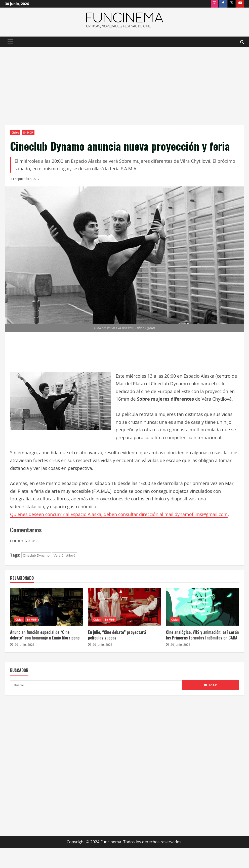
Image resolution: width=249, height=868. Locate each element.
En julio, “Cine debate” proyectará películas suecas (117, 635)
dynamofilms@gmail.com (201, 514)
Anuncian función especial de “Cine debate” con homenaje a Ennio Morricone (45, 635)
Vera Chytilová (64, 555)
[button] (10, 42)
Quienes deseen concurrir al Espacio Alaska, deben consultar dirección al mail (92, 514)
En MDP (28, 133)
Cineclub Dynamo (36, 555)
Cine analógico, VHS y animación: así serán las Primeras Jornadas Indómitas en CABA (202, 635)
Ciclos (15, 133)
